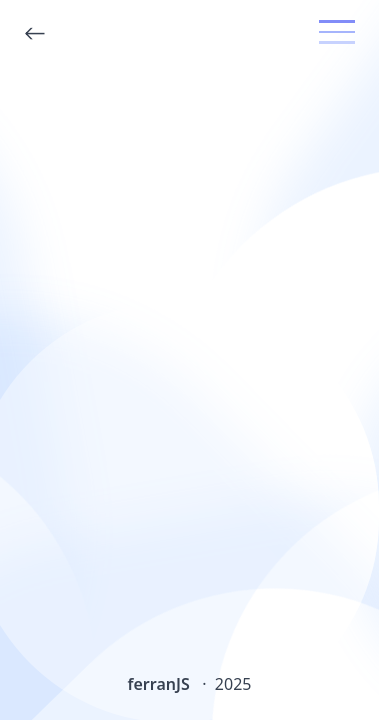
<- (35, 33)
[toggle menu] (337, 32)
